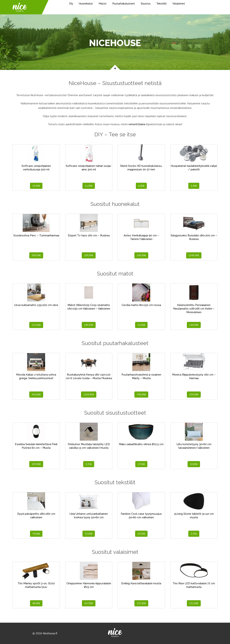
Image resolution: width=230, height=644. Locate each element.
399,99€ (36, 255)
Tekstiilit (162, 3)
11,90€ (89, 186)
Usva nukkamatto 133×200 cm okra (36, 305)
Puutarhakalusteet (124, 3)
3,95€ (194, 534)
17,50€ (141, 464)
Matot (103, 3)
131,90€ (141, 603)
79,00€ (36, 534)
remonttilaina (137, 124)
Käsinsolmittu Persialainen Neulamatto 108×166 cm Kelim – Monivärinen (194, 309)
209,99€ (89, 255)
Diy (71, 3)
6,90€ (141, 186)
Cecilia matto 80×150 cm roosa (141, 305)
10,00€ (194, 464)
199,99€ (36, 464)
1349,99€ (194, 255)
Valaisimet (179, 3)
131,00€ (194, 603)
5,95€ (89, 464)
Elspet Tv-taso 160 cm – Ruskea (89, 235)
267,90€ (89, 603)
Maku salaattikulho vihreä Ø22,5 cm (141, 444)
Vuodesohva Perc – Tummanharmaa (36, 235)
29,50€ (141, 534)
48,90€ (36, 603)
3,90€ (194, 186)
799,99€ (141, 395)
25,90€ (141, 325)
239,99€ (194, 395)
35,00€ (89, 534)
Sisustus (146, 3)
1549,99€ (89, 395)
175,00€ (36, 325)
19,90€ (36, 186)
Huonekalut (86, 3)
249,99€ (141, 255)
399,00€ (36, 395)
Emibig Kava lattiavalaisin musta (141, 583)
